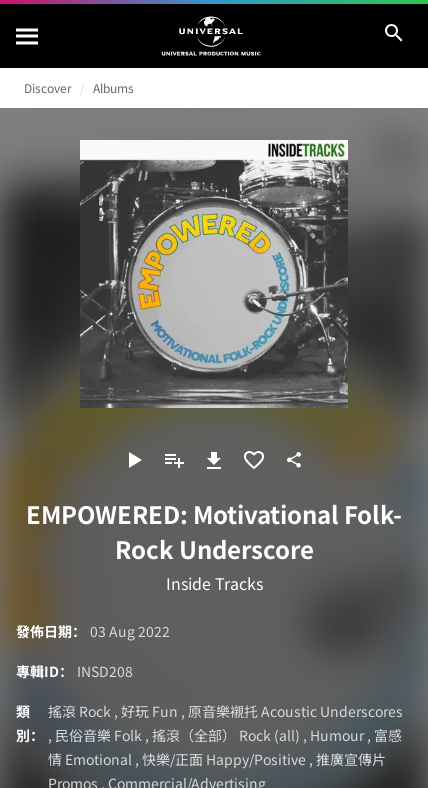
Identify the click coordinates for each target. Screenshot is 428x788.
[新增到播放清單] (174, 460)
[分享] (294, 460)
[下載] (214, 460)
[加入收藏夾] (254, 460)
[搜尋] (28, 36)
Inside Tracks (214, 583)
